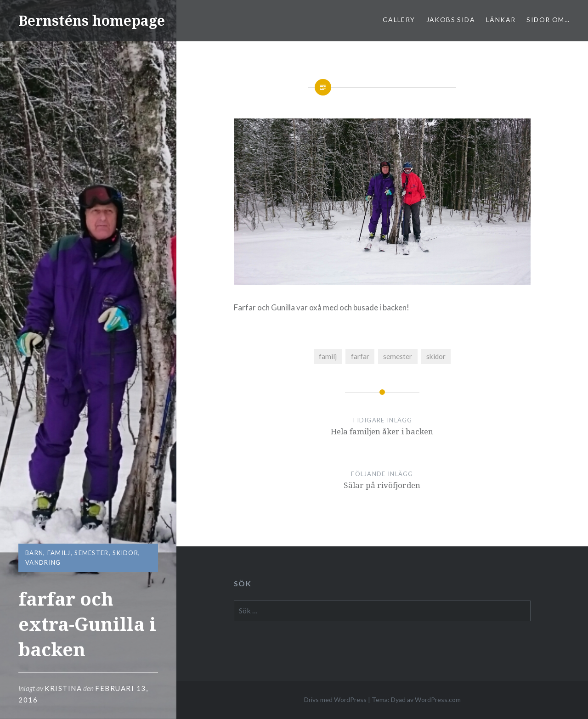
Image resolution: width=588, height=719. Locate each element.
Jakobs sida (451, 20)
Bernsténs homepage (92, 20)
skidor (125, 553)
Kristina (63, 688)
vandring (43, 562)
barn (34, 553)
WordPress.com (438, 699)
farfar (360, 356)
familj (59, 553)
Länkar (501, 20)
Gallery (399, 20)
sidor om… (548, 20)
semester (91, 553)
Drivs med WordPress (335, 699)
